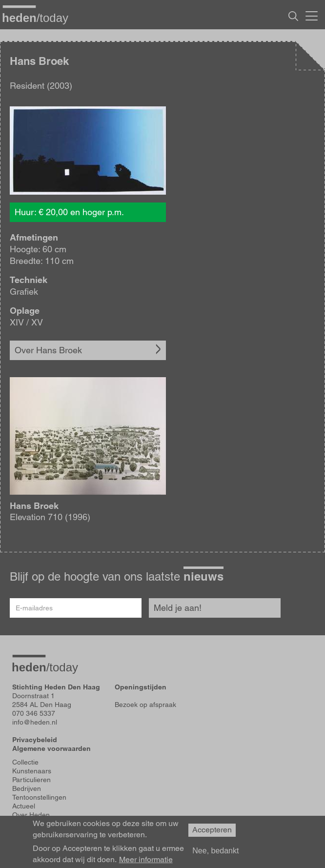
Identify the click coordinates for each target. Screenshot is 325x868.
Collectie (25, 762)
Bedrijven (27, 788)
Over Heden (31, 815)
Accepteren (212, 830)
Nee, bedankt (215, 851)
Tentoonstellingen (39, 797)
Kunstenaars (32, 771)
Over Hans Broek (48, 350)
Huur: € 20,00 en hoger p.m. (69, 212)
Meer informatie (146, 860)
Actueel (24, 806)
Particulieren (31, 780)
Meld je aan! (178, 608)
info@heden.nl (35, 722)
